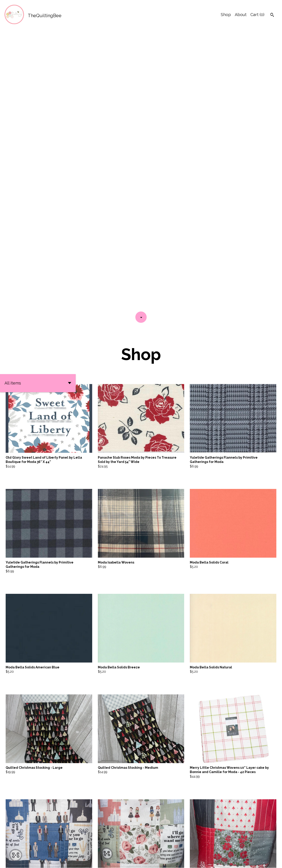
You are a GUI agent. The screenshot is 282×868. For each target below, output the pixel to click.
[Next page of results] (171, 849)
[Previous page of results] (112, 849)
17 (164, 849)
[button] (38, 102)
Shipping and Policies (237, 861)
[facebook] (265, 861)
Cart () (257, 15)
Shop (226, 15)
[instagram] (273, 861)
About (241, 15)
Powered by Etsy (63, 861)
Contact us (206, 861)
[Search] (272, 15)
